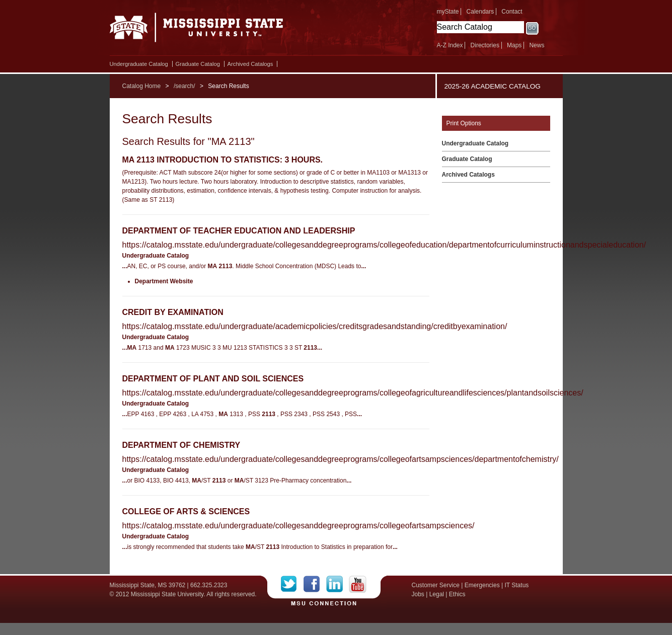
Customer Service (436, 585)
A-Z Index (450, 45)
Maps (514, 45)
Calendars (480, 12)
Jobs (418, 594)
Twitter (292, 584)
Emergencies (482, 585)
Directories (485, 45)
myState (448, 12)
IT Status (517, 585)
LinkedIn (338, 584)
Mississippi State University (197, 30)
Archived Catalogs (250, 64)
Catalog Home (142, 86)
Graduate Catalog (198, 64)
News (537, 45)
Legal (437, 594)
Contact (512, 12)
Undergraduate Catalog (139, 64)
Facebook (315, 584)
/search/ (184, 86)
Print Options (464, 123)
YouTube (358, 584)
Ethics (457, 594)
